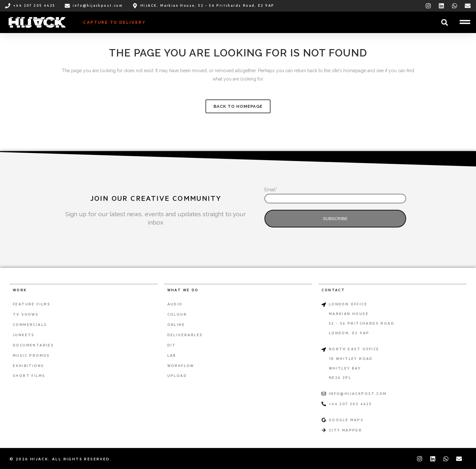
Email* (271, 190)
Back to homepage (238, 106)
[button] (444, 22)
